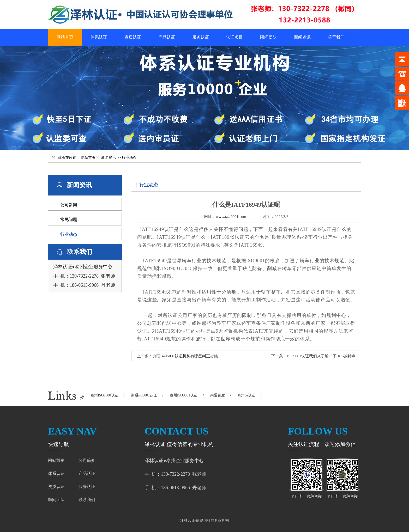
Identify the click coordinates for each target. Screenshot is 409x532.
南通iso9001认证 (144, 395)
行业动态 (129, 158)
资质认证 (133, 37)
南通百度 (218, 395)
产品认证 (167, 37)
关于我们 (336, 37)
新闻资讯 (302, 37)
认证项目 (234, 37)
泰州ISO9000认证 (104, 395)
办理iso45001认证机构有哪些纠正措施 (185, 356)
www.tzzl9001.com (231, 217)
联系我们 (87, 500)
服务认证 (201, 37)
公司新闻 (69, 205)
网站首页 (65, 37)
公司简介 (87, 460)
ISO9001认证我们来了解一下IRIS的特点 (321, 356)
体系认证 (99, 37)
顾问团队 (268, 37)
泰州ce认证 (246, 395)
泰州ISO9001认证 (184, 395)
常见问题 (69, 220)
